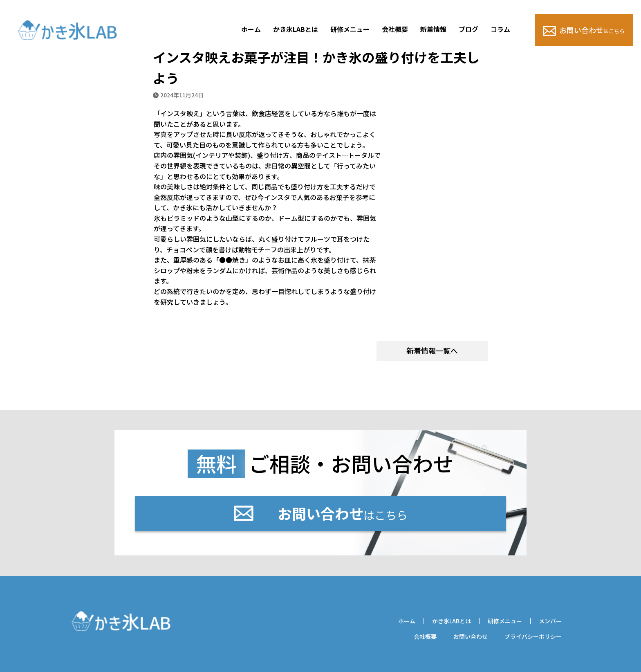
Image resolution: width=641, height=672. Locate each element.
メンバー (550, 621)
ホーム (251, 29)
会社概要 (395, 29)
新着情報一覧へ (432, 351)
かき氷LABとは (296, 29)
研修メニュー (350, 29)
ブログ (468, 29)
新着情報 (433, 29)
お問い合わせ (584, 30)
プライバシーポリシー (533, 636)
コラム (500, 29)
